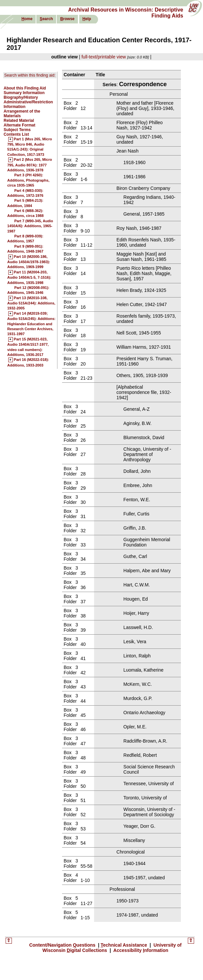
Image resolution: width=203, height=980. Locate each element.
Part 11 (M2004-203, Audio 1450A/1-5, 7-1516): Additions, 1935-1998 (29, 278)
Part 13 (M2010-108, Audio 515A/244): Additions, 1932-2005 (31, 303)
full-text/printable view (104, 57)
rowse (67, 19)
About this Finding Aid (25, 88)
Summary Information (24, 93)
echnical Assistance (125, 945)
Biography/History (21, 97)
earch (46, 19)
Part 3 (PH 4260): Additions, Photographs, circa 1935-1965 (28, 180)
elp (87, 19)
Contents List (16, 134)
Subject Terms (17, 130)
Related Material (19, 121)
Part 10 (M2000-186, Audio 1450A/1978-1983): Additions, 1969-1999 (29, 262)
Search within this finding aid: (30, 75)
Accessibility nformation (140, 950)
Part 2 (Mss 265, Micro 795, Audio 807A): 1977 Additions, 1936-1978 (30, 165)
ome (27, 19)
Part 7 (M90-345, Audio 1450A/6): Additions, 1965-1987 (30, 226)
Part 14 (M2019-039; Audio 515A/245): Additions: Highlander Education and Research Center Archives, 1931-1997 (31, 324)
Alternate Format (19, 125)
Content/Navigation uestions (63, 945)
